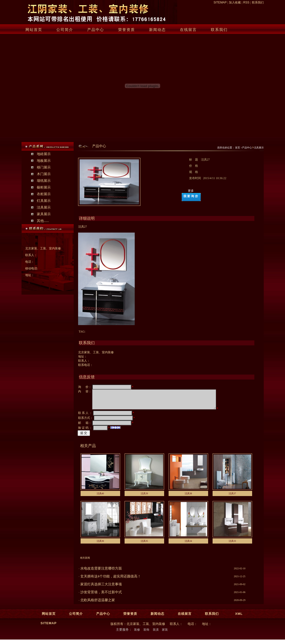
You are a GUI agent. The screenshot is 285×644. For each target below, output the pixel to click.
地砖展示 (44, 154)
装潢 (156, 633)
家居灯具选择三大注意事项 (101, 588)
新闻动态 (157, 30)
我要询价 (191, 196)
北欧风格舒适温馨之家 (98, 604)
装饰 (146, 633)
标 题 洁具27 (200, 160)
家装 (165, 633)
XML (239, 617)
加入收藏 (235, 2)
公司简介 (65, 30)
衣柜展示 (44, 194)
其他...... (43, 221)
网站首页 (34, 30)
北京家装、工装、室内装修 (43, 248)
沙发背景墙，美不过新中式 (101, 596)
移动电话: (32, 268)
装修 (137, 633)
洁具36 (100, 545)
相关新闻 (85, 561)
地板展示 (44, 161)
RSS (246, 2)
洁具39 (144, 497)
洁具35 (144, 545)
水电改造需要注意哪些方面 (101, 572)
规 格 (195, 172)
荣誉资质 (127, 30)
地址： (30, 275)
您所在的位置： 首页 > (230, 148)
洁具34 (188, 545)
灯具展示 (44, 201)
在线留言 (188, 30)
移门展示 (44, 167)
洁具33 (232, 545)
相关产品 (88, 449)
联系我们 (258, 2)
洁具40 (100, 497)
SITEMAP (220, 2)
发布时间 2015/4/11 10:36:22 (208, 178)
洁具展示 (44, 207)
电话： (30, 262)
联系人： (31, 255)
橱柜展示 (44, 187)
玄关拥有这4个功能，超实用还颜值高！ (111, 580)
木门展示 (44, 174)
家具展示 (44, 214)
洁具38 (188, 497)
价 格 (195, 166)
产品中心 (96, 30)
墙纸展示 (44, 181)
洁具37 (232, 497)
